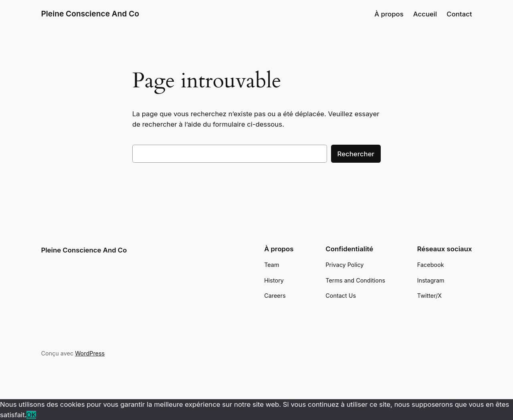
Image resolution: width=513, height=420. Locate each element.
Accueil (425, 14)
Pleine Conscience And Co (90, 14)
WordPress (90, 353)
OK (31, 415)
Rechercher (356, 154)
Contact (459, 14)
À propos (389, 14)
